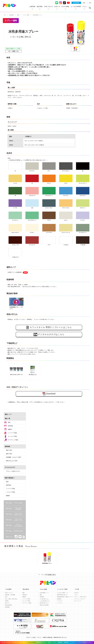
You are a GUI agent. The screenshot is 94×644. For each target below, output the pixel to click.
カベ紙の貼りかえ (44, 599)
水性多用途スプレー (47, 558)
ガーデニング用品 (13, 440)
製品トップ (8, 414)
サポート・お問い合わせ (80, 597)
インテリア (60, 603)
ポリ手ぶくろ (33, 370)
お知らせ (57, 6)
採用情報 (76, 3)
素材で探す (9, 454)
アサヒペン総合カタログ (13, 471)
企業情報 (32, 6)
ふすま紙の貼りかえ (45, 601)
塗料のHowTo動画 (44, 605)
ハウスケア (60, 601)
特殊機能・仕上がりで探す (14, 457)
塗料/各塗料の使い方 (62, 595)
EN (84, 3)
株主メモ (7, 603)
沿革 (6, 597)
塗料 (9, 422)
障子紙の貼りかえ (44, 603)
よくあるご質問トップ (63, 593)
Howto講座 (65, 6)
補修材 (10, 429)
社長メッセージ (9, 593)
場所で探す (9, 450)
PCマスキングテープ (16, 370)
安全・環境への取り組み (11, 599)
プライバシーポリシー (80, 599)
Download (49, 394)
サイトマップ (78, 601)
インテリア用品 (12, 433)
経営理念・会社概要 (10, 595)
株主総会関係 (8, 605)
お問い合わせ (48, 6)
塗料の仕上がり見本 (12, 461)
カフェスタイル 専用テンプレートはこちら (49, 327)
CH (90, 3)
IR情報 (7, 601)
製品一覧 (7, 418)
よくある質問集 (76, 6)
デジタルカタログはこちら (49, 335)
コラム (84, 6)
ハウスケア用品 (10, 492)
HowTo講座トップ (44, 593)
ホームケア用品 (12, 436)
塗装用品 (10, 426)
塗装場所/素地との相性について (65, 597)
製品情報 (40, 6)
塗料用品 (9, 485)
